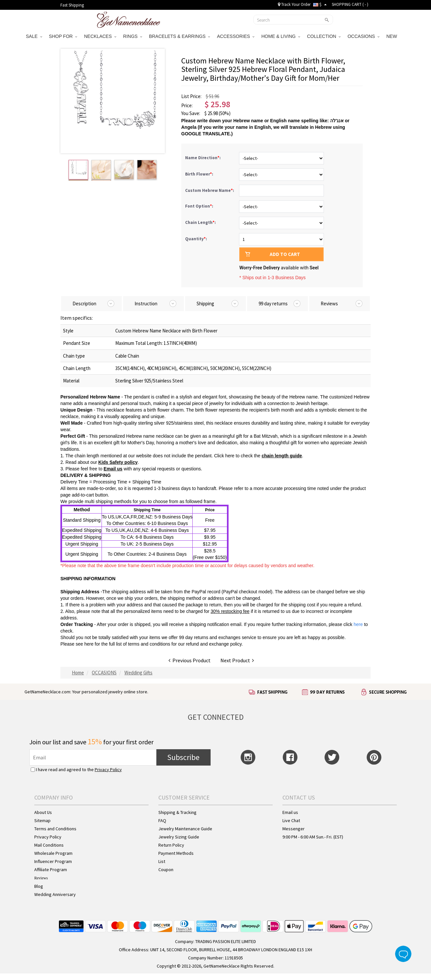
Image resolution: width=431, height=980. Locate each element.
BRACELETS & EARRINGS (179, 36)
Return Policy (171, 845)
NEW (392, 36)
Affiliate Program (51, 870)
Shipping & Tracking (177, 812)
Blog (39, 886)
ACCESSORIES (236, 36)
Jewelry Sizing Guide (179, 837)
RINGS (133, 36)
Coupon (166, 870)
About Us (43, 812)
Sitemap (42, 820)
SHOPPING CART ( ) (350, 4)
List (162, 861)
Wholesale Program (53, 853)
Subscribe (183, 757)
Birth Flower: (200, 174)
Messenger (294, 829)
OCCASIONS (363, 36)
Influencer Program (53, 861)
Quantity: (196, 239)
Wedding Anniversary (55, 894)
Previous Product (190, 660)
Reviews (41, 878)
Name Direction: (203, 158)
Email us (290, 812)
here (89, 644)
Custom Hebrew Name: (210, 190)
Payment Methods (176, 853)
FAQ (162, 820)
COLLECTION (324, 36)
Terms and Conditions (55, 829)
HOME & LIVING (281, 36)
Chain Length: (201, 222)
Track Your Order (294, 4)
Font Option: (200, 206)
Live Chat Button (403, 954)
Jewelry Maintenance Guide (185, 829)
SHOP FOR (63, 36)
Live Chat (291, 820)
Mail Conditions (49, 845)
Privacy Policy (108, 769)
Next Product (237, 660)
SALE (34, 36)
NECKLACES (100, 36)
